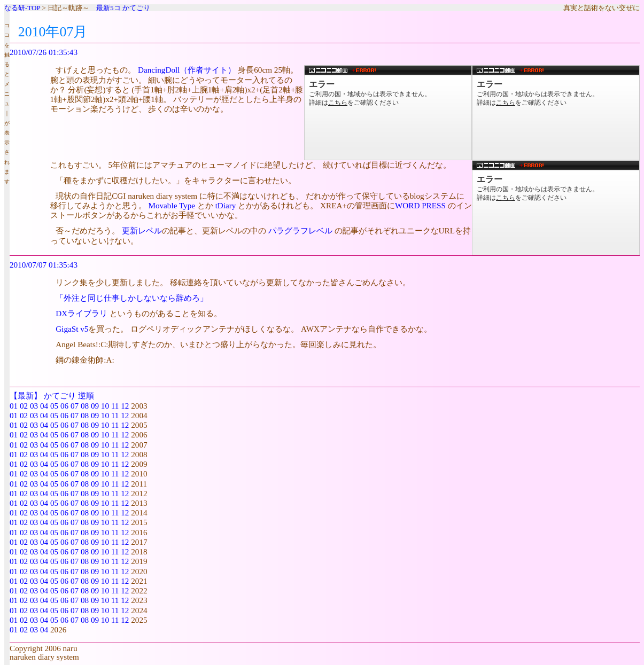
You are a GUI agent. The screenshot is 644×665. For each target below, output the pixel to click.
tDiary (226, 205)
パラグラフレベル (300, 230)
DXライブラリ (82, 313)
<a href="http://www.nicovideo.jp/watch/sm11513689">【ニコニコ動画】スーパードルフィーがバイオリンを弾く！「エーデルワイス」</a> (556, 113)
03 (34, 406)
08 (85, 406)
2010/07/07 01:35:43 (44, 265)
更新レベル (142, 230)
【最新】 (26, 396)
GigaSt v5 (72, 329)
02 (24, 406)
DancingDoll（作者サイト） (187, 70)
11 (115, 406)
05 (54, 406)
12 (125, 406)
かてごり (136, 8)
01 (14, 406)
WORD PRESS (420, 205)
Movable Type (172, 205)
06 (64, 406)
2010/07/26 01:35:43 (44, 52)
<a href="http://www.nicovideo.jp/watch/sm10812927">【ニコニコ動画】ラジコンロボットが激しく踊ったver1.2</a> (556, 208)
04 (44, 406)
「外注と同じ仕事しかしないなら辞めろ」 (132, 298)
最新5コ (108, 8)
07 (75, 406)
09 (95, 406)
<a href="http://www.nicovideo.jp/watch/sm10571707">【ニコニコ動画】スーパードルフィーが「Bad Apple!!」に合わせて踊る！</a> (388, 113)
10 (105, 406)
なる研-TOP (22, 8)
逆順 (86, 396)
